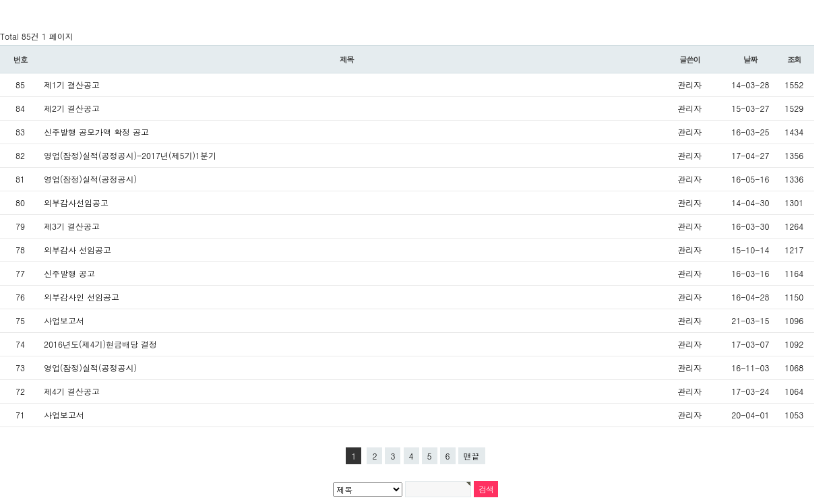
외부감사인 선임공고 (82, 297)
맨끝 (472, 456)
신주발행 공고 (69, 273)
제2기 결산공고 (72, 108)
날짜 (750, 59)
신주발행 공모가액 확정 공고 (96, 132)
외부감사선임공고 (76, 202)
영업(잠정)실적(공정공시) (90, 179)
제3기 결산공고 (72, 226)
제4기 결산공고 (72, 391)
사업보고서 (64, 320)
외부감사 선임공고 (78, 250)
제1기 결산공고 (72, 85)
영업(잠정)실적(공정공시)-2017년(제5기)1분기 (130, 155)
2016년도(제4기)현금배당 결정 (100, 344)
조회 (794, 59)
